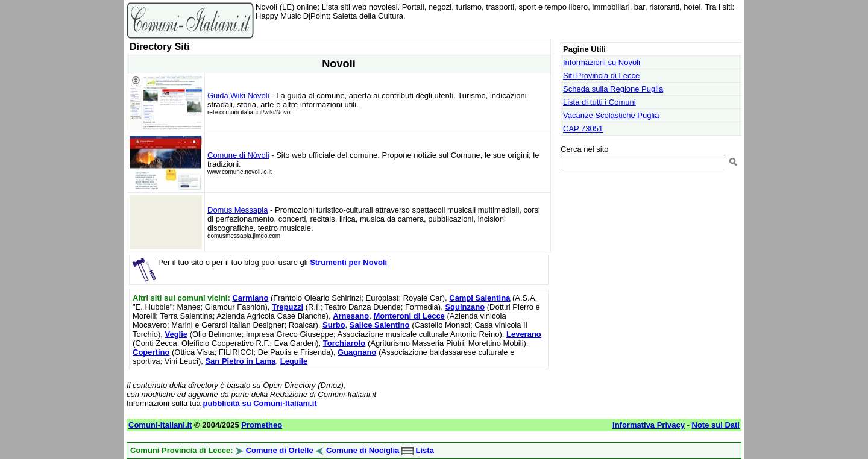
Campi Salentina (480, 298)
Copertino (151, 352)
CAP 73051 (583, 129)
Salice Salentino (380, 325)
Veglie (176, 334)
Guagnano (357, 352)
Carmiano (250, 298)
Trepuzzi (288, 307)
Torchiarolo (344, 343)
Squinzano (465, 307)
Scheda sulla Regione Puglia (613, 89)
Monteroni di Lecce (409, 316)
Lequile (294, 361)
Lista (425, 450)
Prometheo (262, 425)
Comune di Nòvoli (238, 155)
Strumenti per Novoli (348, 262)
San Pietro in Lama (240, 361)
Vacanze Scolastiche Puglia (611, 115)
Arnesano (351, 316)
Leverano (524, 334)
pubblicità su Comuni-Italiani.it (259, 403)
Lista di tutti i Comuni (599, 102)
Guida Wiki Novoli (238, 95)
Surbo (334, 325)
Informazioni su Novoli (602, 62)
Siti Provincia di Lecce (601, 76)
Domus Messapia (237, 210)
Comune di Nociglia (363, 450)
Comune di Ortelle (280, 450)
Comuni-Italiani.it (160, 425)
